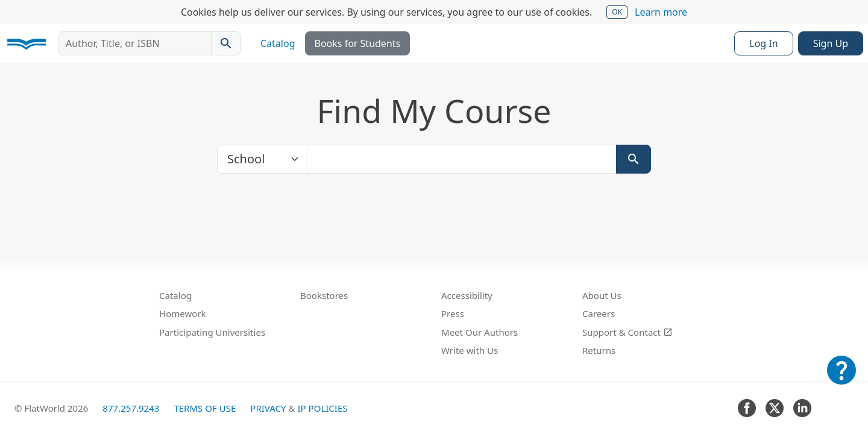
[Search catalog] (226, 43)
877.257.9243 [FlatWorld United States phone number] (131, 408)
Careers (599, 313)
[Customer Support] (841, 379)
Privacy (268, 408)
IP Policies (322, 408)
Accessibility (467, 295)
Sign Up (831, 43)
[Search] (634, 159)
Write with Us (470, 350)
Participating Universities (212, 332)
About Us (602, 295)
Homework (183, 313)
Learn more (661, 12)
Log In (763, 43)
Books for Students (358, 43)
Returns (599, 350)
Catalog (278, 43)
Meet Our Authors (480, 332)
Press (453, 313)
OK (617, 12)
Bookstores (324, 295)
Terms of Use (205, 408)
